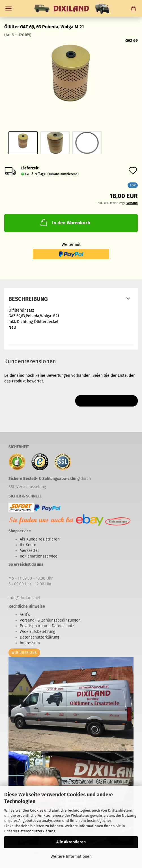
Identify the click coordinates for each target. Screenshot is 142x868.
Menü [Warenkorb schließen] (8, 8)
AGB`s (25, 615)
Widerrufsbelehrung (37, 632)
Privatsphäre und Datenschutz (47, 626)
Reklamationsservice (39, 556)
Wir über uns (24, 653)
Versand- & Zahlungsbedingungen (50, 620)
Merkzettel (29, 551)
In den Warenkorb (65, 222)
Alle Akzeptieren (71, 842)
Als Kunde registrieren (40, 539)
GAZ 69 (132, 41)
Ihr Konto (28, 545)
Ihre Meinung (107, 401)
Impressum (30, 643)
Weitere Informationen (71, 857)
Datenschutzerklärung (37, 831)
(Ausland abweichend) (63, 174)
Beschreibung (28, 299)
